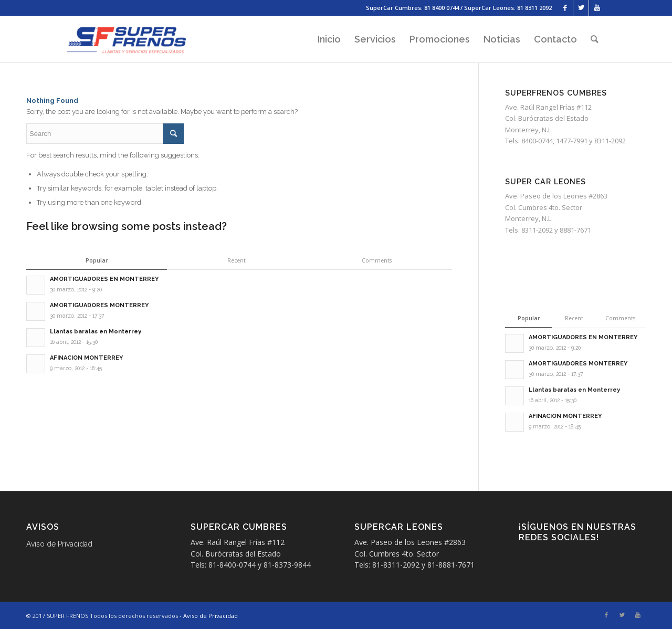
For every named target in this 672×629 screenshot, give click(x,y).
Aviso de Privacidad (59, 544)
